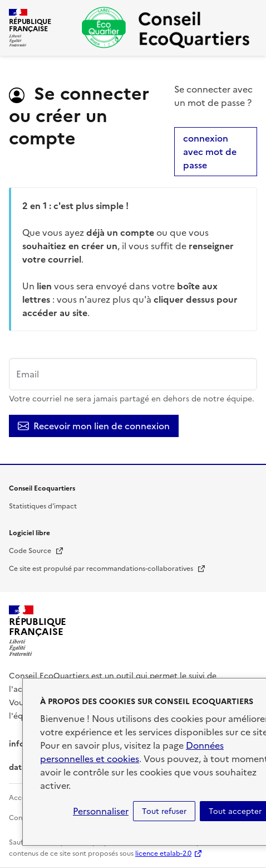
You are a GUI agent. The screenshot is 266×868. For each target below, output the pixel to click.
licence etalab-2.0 (163, 854)
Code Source (36, 551)
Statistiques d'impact (43, 506)
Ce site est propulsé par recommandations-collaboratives (107, 569)
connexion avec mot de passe (210, 152)
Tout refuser (164, 811)
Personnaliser (101, 811)
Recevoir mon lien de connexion (94, 426)
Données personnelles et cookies (132, 752)
